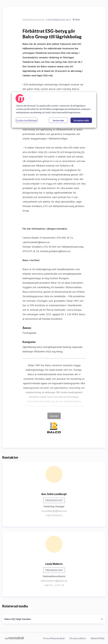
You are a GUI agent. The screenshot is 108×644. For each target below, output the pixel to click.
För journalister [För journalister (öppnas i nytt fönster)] (78, 638)
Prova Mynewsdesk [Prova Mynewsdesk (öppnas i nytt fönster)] (54, 638)
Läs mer (54, 416)
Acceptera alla (81, 120)
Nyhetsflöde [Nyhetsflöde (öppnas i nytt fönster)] (98, 638)
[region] (54, 110)
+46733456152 (54, 515)
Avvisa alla (58, 120)
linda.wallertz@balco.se (54, 581)
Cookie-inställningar (27, 120)
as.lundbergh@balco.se (54, 511)
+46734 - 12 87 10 (54, 585)
